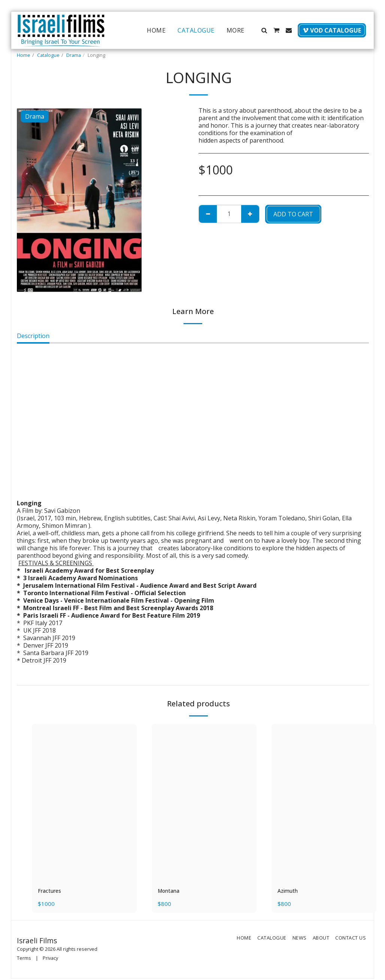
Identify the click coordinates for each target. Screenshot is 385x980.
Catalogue (48, 55)
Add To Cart (293, 214)
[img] (84, 803)
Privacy (50, 959)
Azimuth (289, 892)
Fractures (51, 892)
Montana (171, 892)
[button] (264, 30)
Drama (74, 55)
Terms (24, 959)
